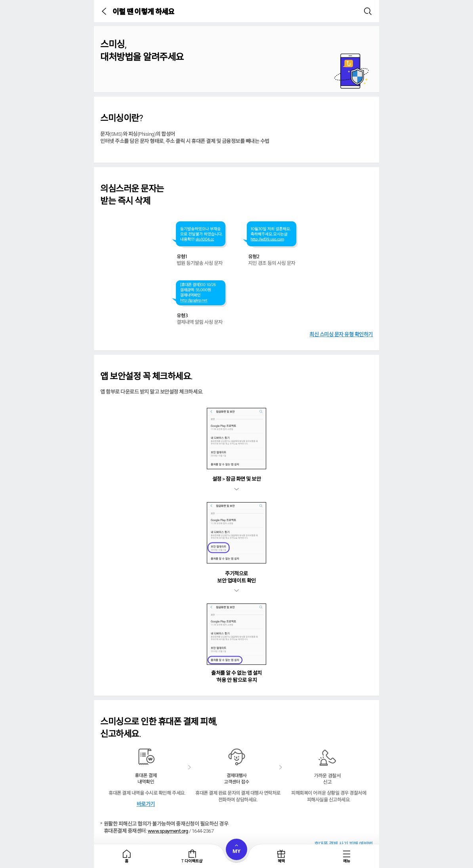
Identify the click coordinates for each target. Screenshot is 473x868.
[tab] (127, 856)
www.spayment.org (168, 831)
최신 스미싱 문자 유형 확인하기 (341, 334)
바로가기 (146, 804)
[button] (105, 11)
